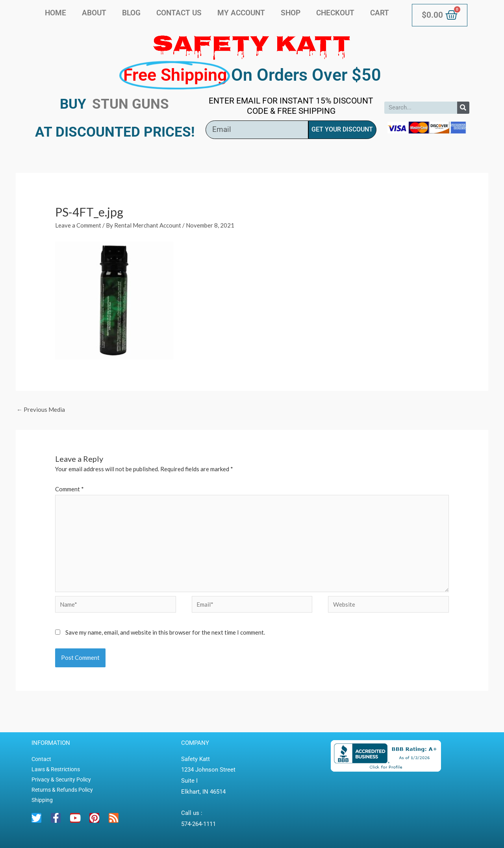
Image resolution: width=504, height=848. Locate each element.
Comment (69, 489)
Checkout (335, 13)
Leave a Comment (78, 225)
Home (56, 13)
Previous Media (41, 409)
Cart (380, 13)
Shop (291, 13)
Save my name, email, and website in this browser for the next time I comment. (165, 632)
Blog (131, 13)
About (94, 13)
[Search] (463, 108)
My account (241, 13)
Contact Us (179, 13)
